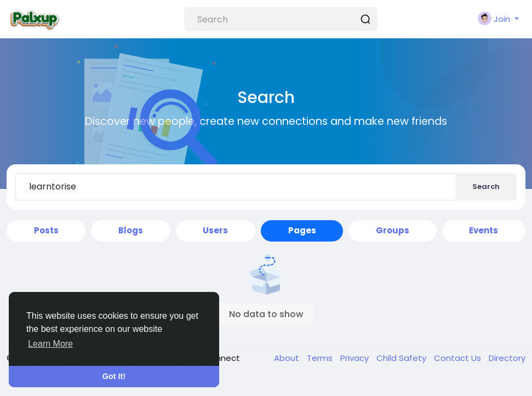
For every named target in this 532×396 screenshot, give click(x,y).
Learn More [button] (50, 344)
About (288, 358)
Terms (321, 358)
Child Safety (402, 358)
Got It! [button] (114, 376)
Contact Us (459, 358)
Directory (507, 358)
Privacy (356, 358)
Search (486, 186)
